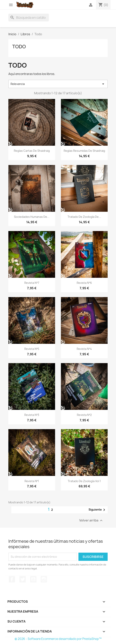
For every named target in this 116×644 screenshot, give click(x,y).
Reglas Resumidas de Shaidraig (84, 151)
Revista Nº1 (32, 481)
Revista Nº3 (32, 415)
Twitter (23, 579)
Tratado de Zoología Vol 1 (84, 481)
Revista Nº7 (32, 283)
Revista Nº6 (84, 283)
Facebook (12, 579)
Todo (19, 47)
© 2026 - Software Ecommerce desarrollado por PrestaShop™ (58, 639)
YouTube (33, 579)
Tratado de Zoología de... (84, 217)
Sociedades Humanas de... (32, 217)
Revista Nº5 (32, 349)
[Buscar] (29, 18)
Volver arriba (91, 520)
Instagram (44, 579)
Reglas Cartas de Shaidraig (32, 151)
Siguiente (98, 510)
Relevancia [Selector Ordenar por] (58, 84)
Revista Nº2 (84, 415)
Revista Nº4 (84, 349)
